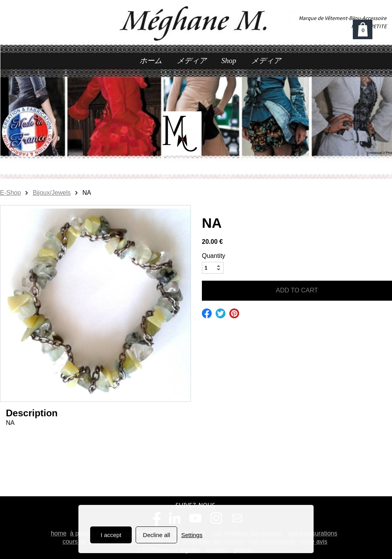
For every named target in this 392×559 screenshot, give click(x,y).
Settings (192, 535)
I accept (111, 535)
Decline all (157, 535)
